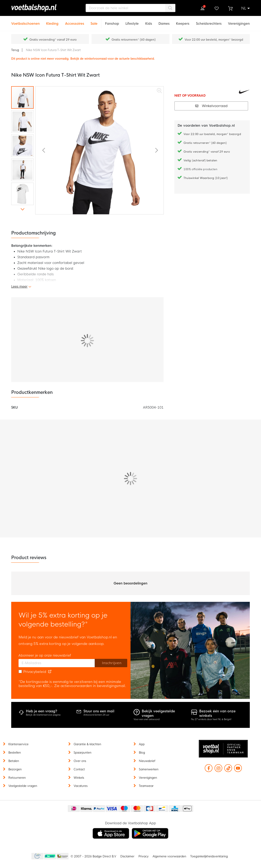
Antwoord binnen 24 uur (96, 715)
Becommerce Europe (37, 856)
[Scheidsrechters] (209, 21)
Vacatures (81, 786)
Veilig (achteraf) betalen (200, 160)
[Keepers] (183, 21)
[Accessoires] (75, 21)
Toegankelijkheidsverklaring (209, 856)
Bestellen (15, 753)
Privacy (143, 856)
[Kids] (149, 21)
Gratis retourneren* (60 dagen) (134, 40)
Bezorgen (15, 769)
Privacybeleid (35, 672)
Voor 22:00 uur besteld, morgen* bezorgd (214, 40)
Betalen (14, 761)
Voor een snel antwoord (147, 719)
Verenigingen (148, 778)
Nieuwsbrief (147, 761)
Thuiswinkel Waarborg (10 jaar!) (206, 178)
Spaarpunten (82, 753)
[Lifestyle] (132, 21)
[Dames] (164, 21)
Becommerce (50, 856)
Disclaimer (127, 856)
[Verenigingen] (239, 21)
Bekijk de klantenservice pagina (43, 715)
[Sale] (94, 21)
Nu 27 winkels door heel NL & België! (211, 719)
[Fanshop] (112, 21)
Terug (15, 50)
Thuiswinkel (62, 856)
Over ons (80, 761)
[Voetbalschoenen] (25, 21)
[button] (246, 8)
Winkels (79, 778)
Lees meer (19, 287)
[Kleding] (52, 21)
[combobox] (130, 8)
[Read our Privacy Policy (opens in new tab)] (50, 672)
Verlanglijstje (216, 8)
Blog (142, 753)
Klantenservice (18, 744)
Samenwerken (149, 769)
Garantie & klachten (87, 744)
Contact (79, 769)
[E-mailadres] (57, 663)
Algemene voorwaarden (169, 856)
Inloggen (202, 8)
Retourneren (17, 778)
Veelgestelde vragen (23, 786)
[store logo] (40, 8)
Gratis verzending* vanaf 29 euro (53, 40)
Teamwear (146, 786)
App (142, 744)
